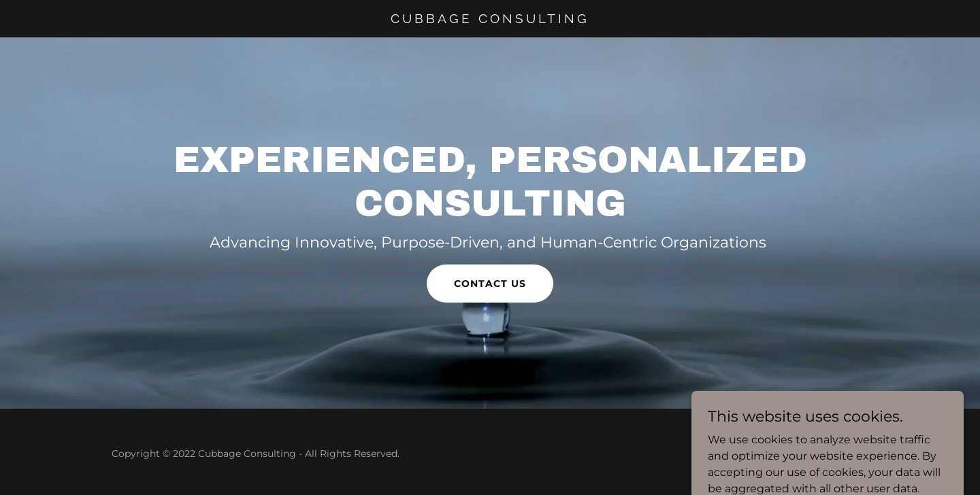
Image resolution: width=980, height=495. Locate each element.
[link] (490, 19)
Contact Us (490, 284)
